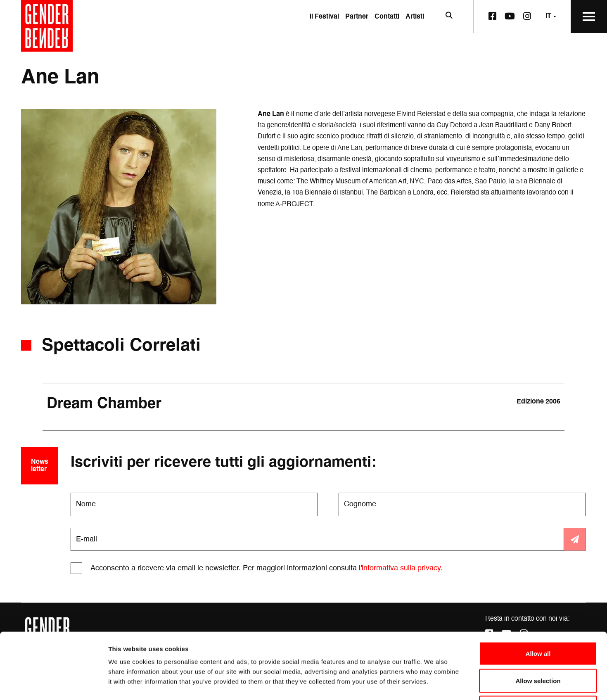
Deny (538, 646)
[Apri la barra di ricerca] (449, 17)
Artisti (415, 17)
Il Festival (324, 17)
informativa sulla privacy (401, 568)
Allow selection (538, 619)
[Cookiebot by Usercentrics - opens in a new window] (53, 684)
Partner (357, 17)
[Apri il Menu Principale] (589, 17)
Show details (433, 684)
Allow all (538, 592)
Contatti (387, 17)
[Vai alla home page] (47, 26)
